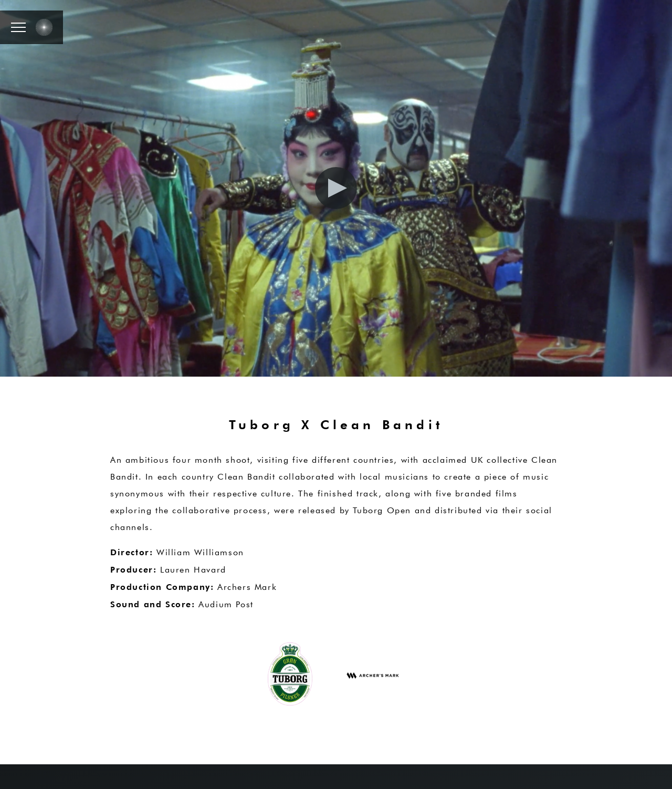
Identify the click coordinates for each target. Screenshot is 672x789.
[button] (18, 27)
